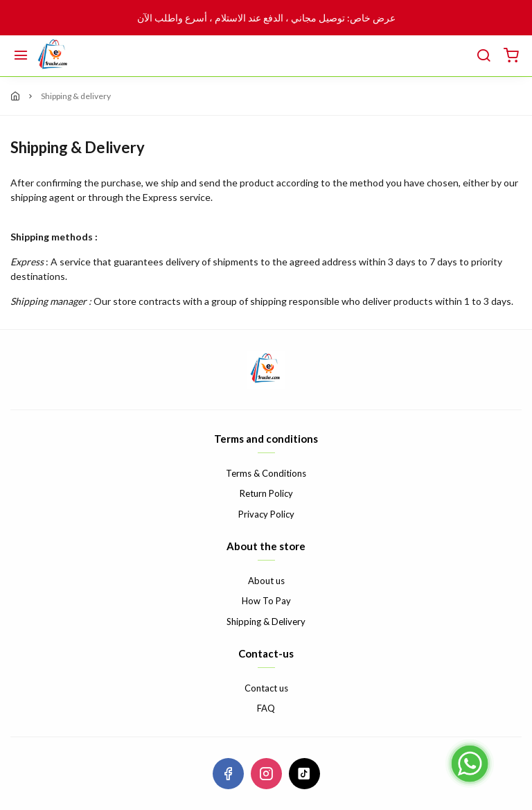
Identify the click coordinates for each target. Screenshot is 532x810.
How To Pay (266, 601)
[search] (484, 56)
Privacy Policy (266, 514)
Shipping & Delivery (266, 622)
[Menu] (21, 56)
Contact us (266, 688)
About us (266, 581)
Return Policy (266, 493)
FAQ (266, 708)
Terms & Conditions (266, 473)
